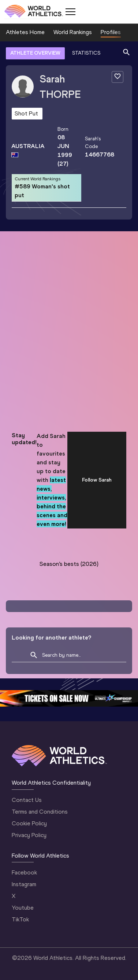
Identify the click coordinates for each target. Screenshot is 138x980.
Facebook (24, 872)
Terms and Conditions (40, 812)
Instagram (24, 884)
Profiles (111, 32)
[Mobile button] (70, 12)
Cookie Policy (29, 823)
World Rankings (73, 32)
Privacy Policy (29, 835)
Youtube (23, 908)
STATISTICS (86, 53)
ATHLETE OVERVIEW (35, 53)
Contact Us (27, 800)
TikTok (20, 919)
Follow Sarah (97, 480)
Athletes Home (25, 32)
